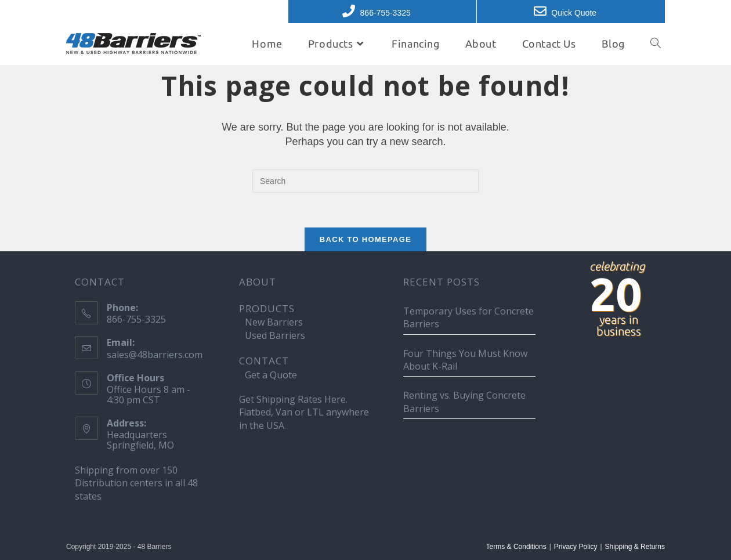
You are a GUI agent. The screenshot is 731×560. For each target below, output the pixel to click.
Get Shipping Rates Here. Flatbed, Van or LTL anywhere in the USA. (304, 412)
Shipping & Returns (635, 547)
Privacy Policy (576, 547)
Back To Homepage (366, 239)
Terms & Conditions (516, 547)
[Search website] (656, 44)
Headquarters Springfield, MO (140, 440)
